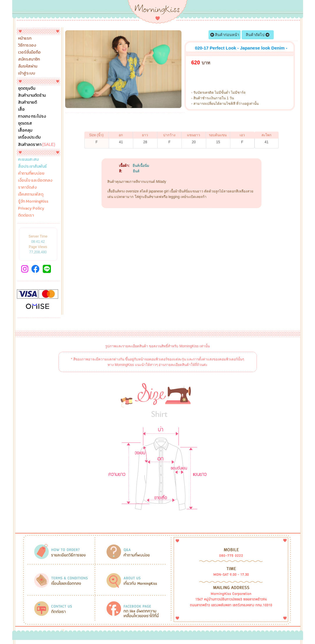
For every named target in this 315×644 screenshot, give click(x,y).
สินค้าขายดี (27, 102)
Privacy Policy (31, 208)
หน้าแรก (25, 38)
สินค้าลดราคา (37, 144)
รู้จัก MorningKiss (33, 201)
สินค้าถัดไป (258, 35)
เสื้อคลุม (25, 130)
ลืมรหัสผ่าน (28, 66)
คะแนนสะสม (28, 160)
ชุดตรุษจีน (27, 89)
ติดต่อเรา (26, 215)
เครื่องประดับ (29, 137)
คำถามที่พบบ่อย (31, 174)
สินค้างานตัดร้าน (32, 95)
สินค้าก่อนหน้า (225, 35)
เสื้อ (21, 109)
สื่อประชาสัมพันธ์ (32, 167)
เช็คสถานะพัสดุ (31, 194)
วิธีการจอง (27, 45)
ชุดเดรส (25, 123)
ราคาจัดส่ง (27, 187)
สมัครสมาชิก (29, 59)
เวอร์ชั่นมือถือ (29, 52)
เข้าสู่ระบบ (27, 73)
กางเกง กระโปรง (32, 116)
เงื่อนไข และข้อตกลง (35, 181)
